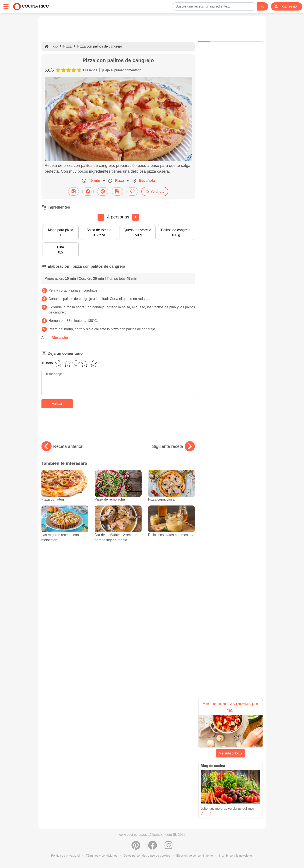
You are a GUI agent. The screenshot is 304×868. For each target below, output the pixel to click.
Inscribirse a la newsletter (236, 856)
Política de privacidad (65, 856)
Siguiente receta (173, 446)
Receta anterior (62, 446)
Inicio (51, 46)
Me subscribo (231, 753)
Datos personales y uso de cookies (147, 856)
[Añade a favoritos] (132, 191)
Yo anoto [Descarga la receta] (155, 191)
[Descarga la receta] (117, 191)
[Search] (262, 6)
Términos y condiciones (102, 856)
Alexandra (60, 338)
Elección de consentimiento (194, 856)
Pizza (67, 46)
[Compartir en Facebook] (88, 191)
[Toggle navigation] (6, 6)
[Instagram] (169, 848)
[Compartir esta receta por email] (73, 191)
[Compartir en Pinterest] (103, 191)
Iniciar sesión (287, 6)
